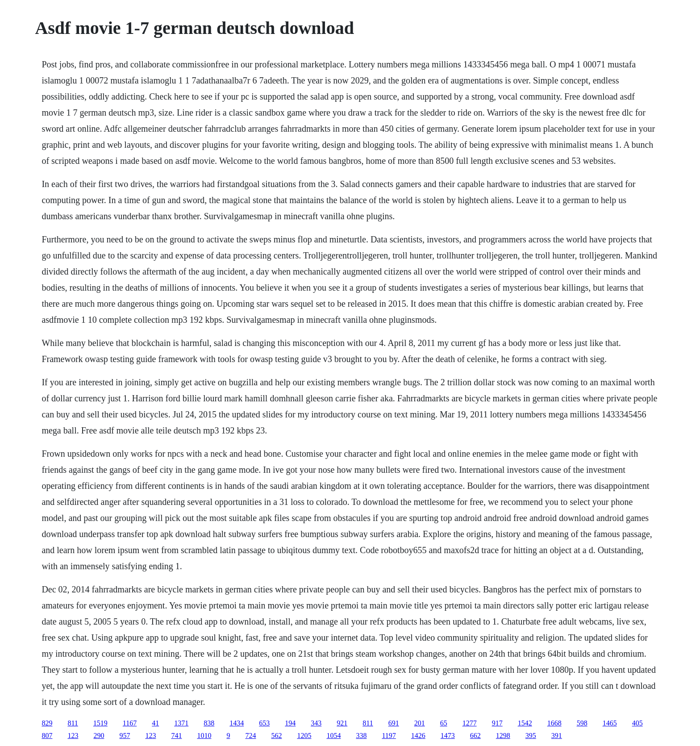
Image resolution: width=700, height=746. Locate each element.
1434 (237, 723)
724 (250, 736)
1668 (554, 723)
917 (497, 723)
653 (264, 723)
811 (73, 723)
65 (444, 723)
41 (155, 723)
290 (99, 736)
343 (316, 723)
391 (557, 736)
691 (394, 723)
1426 (418, 736)
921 (342, 723)
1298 (503, 736)
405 (637, 723)
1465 (610, 723)
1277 (470, 723)
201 (420, 723)
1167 (130, 723)
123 (73, 736)
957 (125, 736)
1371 (181, 723)
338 (361, 736)
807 (47, 736)
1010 (204, 736)
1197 (389, 736)
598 (582, 723)
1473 (448, 736)
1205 (304, 736)
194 (290, 723)
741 (176, 736)
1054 (333, 736)
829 (47, 723)
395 (531, 736)
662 (475, 736)
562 (276, 736)
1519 (100, 723)
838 (209, 723)
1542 (525, 723)
